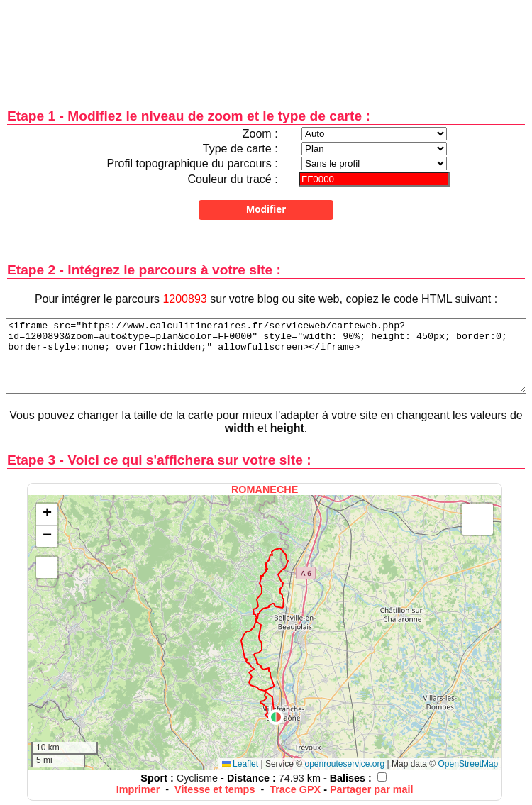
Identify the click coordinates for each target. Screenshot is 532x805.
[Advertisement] (266, 44)
